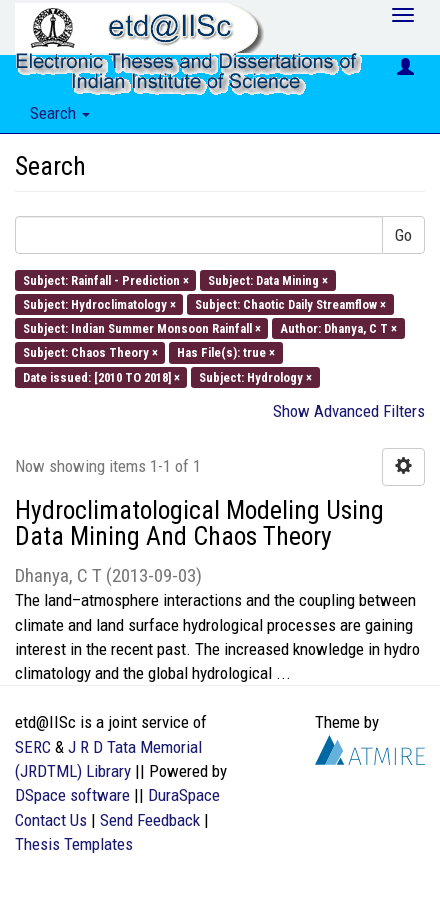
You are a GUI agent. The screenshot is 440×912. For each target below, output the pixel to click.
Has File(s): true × (226, 352)
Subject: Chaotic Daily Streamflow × (290, 303)
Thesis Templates (74, 844)
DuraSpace (184, 795)
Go (403, 235)
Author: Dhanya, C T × (338, 328)
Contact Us (51, 820)
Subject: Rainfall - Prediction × (106, 279)
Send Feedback (150, 820)
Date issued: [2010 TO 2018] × (101, 376)
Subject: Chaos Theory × (90, 352)
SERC (33, 747)
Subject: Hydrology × (255, 376)
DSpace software (72, 795)
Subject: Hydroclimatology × (99, 303)
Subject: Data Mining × (268, 279)
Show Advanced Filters (349, 411)
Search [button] (60, 113)
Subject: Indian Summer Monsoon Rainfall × (142, 328)
